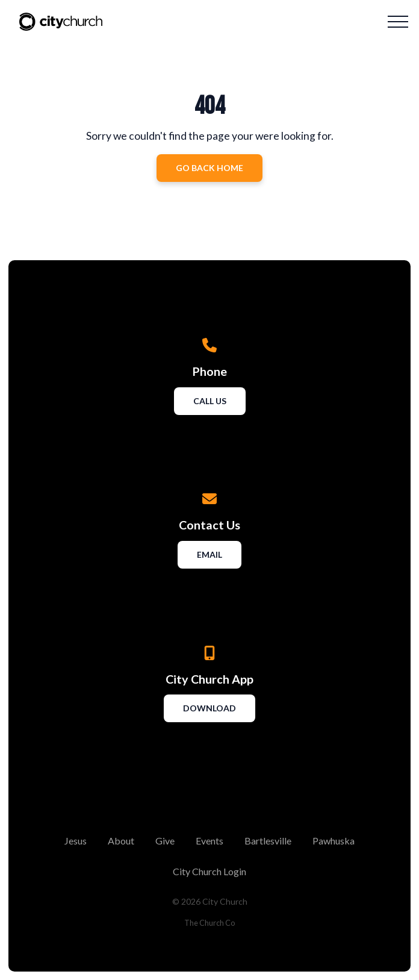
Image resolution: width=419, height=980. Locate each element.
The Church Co (209, 923)
